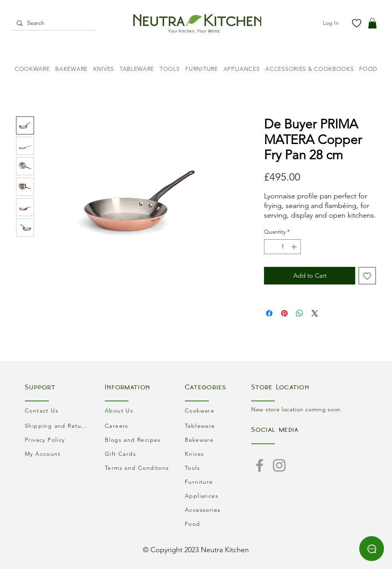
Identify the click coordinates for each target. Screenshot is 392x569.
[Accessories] (218, 510)
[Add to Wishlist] (367, 276)
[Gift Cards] (138, 454)
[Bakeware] (218, 440)
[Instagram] (279, 465)
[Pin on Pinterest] (284, 313)
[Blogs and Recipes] (138, 440)
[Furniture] (218, 482)
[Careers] (138, 426)
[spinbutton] (282, 247)
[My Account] (58, 454)
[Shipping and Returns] (58, 426)
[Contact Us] (58, 410)
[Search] (53, 23)
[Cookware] (218, 410)
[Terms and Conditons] (138, 468)
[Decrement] (270, 247)
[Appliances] (218, 496)
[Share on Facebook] (269, 313)
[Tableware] (218, 426)
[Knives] (218, 454)
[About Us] (138, 410)
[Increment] (295, 247)
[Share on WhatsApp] (300, 313)
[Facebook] (260, 465)
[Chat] (372, 549)
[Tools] (218, 468)
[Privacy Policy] (58, 440)
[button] (372, 23)
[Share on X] (315, 313)
